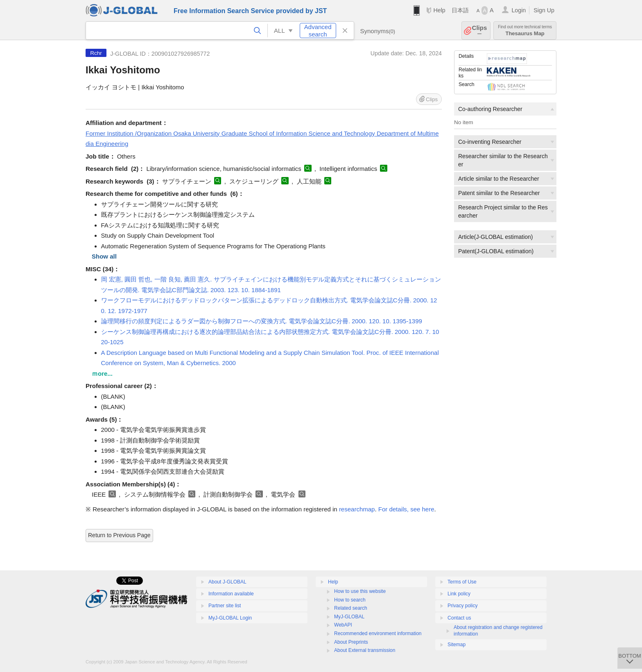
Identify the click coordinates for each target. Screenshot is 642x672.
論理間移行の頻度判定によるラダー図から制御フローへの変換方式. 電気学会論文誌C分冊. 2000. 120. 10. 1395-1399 (262, 321)
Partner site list (225, 606)
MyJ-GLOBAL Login (230, 618)
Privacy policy (462, 606)
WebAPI (343, 625)
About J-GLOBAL (227, 582)
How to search (350, 600)
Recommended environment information (378, 633)
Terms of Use (462, 582)
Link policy (459, 594)
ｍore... (102, 373)
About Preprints (351, 642)
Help (439, 10)
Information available (231, 594)
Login (519, 10)
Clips (480, 31)
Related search (351, 608)
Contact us (459, 618)
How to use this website (360, 591)
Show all (104, 256)
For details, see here (406, 509)
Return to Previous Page (119, 535)
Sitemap (457, 645)
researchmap (357, 509)
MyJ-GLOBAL (349, 617)
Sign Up (544, 10)
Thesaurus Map (525, 31)
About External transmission (365, 650)
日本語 (460, 10)
